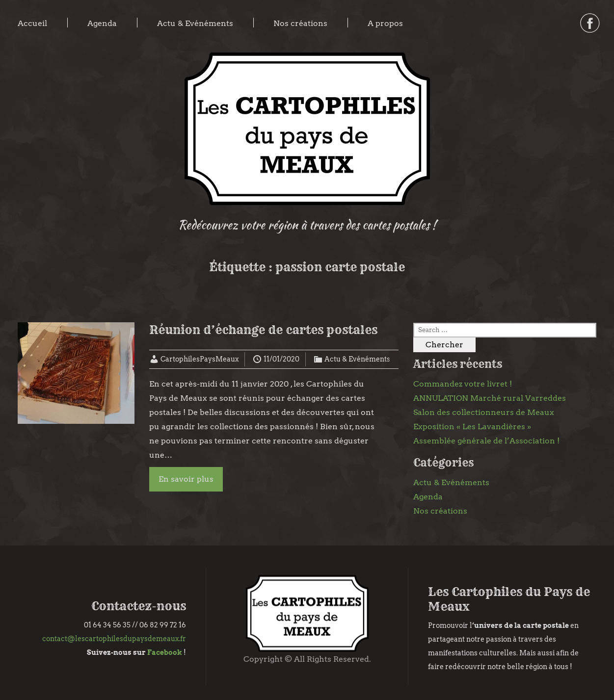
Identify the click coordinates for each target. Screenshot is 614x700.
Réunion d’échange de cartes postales (263, 330)
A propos (385, 23)
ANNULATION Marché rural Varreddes (490, 398)
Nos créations (300, 23)
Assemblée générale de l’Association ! (486, 441)
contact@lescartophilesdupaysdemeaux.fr (114, 639)
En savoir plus (186, 479)
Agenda (102, 23)
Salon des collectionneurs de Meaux (484, 412)
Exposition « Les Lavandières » (472, 427)
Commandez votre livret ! (463, 384)
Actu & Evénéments (195, 23)
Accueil (32, 23)
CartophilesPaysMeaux (200, 359)
